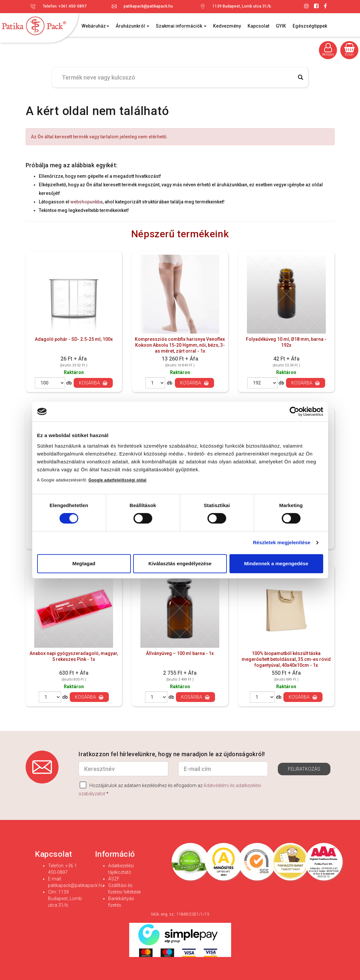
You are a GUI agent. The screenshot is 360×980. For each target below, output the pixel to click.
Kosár (349, 50)
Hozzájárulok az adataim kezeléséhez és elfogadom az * (170, 789)
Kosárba (93, 383)
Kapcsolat (258, 26)
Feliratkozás (304, 769)
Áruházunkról (132, 26)
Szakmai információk (181, 26)
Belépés (328, 50)
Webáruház (95, 26)
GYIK (281, 26)
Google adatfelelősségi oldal (118, 480)
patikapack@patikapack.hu (148, 6)
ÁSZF (114, 879)
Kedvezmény (227, 26)
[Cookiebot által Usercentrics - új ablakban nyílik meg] (294, 411)
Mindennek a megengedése (276, 563)
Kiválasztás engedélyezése (180, 563)
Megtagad (84, 563)
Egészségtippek (310, 26)
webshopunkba (86, 202)
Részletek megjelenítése (282, 542)
